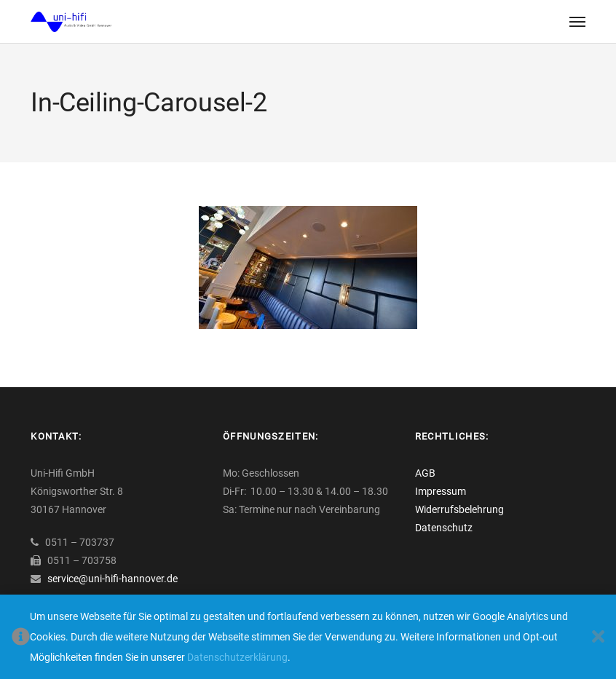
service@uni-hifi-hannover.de (112, 579)
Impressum (441, 491)
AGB (425, 473)
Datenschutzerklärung (237, 657)
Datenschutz (444, 528)
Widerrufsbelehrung (459, 509)
